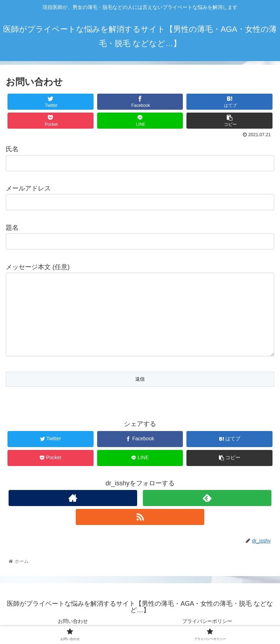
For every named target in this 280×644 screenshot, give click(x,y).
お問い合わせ (73, 621)
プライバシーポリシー (207, 621)
